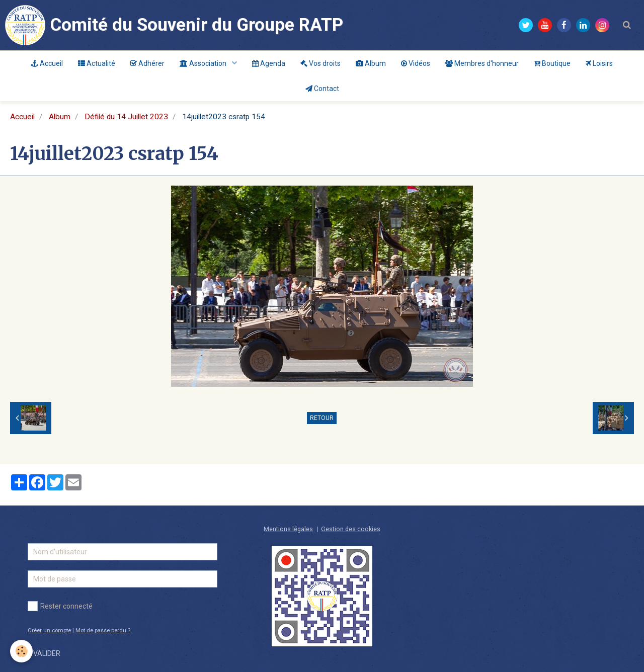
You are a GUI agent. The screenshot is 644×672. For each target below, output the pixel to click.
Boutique (552, 63)
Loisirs (599, 63)
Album (371, 63)
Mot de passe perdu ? (103, 631)
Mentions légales (288, 529)
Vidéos (416, 63)
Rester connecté (60, 606)
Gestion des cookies (351, 529)
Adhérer (147, 63)
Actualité (97, 63)
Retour (322, 418)
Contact (322, 89)
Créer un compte (49, 631)
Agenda (269, 63)
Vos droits (320, 63)
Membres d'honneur (482, 63)
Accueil (47, 63)
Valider (47, 653)
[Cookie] (21, 651)
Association (204, 63)
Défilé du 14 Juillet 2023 (126, 117)
